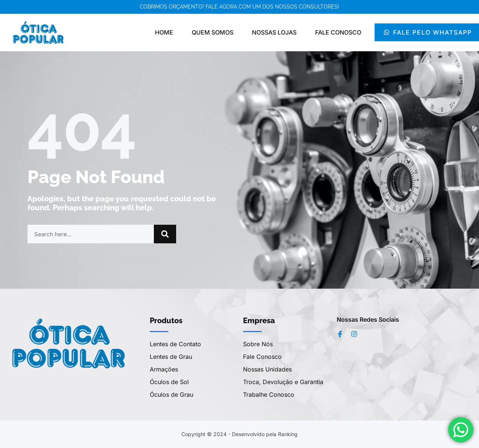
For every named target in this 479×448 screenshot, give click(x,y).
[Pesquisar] (165, 234)
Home (164, 32)
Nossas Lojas (274, 32)
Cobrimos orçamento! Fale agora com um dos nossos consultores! (239, 7)
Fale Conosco (338, 32)
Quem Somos (213, 32)
